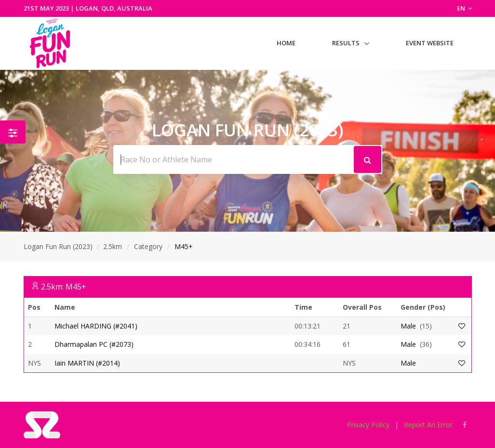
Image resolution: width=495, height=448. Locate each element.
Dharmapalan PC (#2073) (94, 344)
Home (286, 43)
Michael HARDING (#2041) (96, 326)
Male (408, 326)
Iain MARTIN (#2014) (87, 363)
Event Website (430, 43)
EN (464, 8)
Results (346, 43)
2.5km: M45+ (64, 287)
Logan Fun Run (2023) (58, 246)
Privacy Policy (368, 425)
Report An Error (428, 425)
